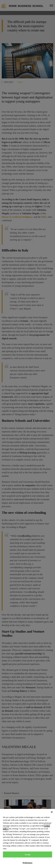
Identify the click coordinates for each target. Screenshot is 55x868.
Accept (27, 854)
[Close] (52, 812)
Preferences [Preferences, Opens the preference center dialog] (28, 863)
